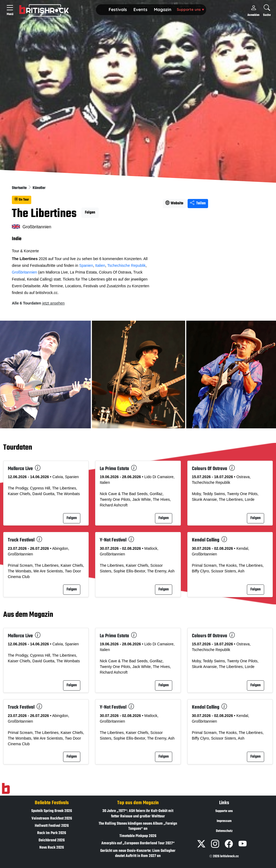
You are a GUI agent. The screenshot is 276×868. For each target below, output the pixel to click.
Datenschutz (224, 831)
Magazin (163, 9)
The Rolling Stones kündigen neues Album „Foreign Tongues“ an (138, 826)
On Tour (22, 200)
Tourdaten (18, 448)
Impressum (224, 821)
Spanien (86, 265)
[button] (118, 10)
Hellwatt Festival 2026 (52, 826)
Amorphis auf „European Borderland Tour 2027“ (138, 843)
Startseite (20, 188)
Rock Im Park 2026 (52, 833)
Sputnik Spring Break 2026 (52, 811)
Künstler (39, 188)
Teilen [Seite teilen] (198, 203)
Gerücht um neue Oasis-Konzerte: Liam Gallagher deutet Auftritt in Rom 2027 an (138, 853)
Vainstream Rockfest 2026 (52, 819)
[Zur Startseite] (6, 789)
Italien (100, 265)
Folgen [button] (90, 213)
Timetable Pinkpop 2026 (138, 836)
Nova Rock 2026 (52, 848)
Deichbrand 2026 (52, 840)
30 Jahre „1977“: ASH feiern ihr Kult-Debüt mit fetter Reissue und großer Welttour (138, 814)
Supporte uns (190, 9)
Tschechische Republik (126, 265)
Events (140, 9)
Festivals (118, 9)
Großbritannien (24, 272)
